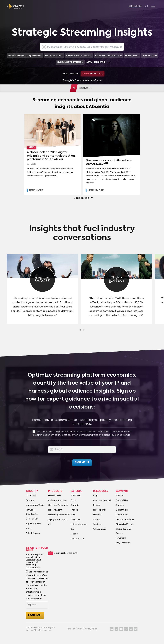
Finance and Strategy (79, 56)
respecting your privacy (94, 420)
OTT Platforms (54, 56)
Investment (132, 56)
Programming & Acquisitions (25, 56)
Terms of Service (74, 629)
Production (150, 56)
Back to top (81, 198)
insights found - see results (82, 81)
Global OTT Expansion (70, 62)
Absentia (93, 74)
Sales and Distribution (108, 56)
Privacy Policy (91, 629)
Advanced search (96, 62)
